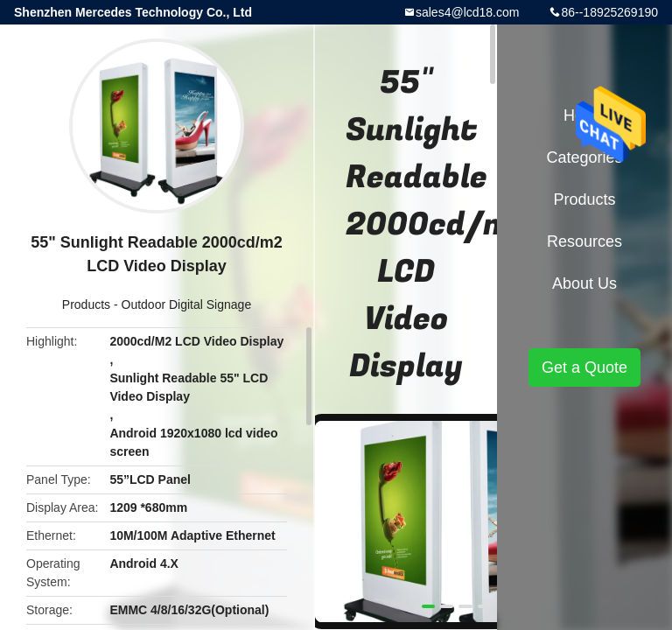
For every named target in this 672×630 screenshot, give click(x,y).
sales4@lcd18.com (468, 12)
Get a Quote (584, 367)
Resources (584, 241)
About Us (584, 283)
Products (86, 304)
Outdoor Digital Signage (187, 304)
